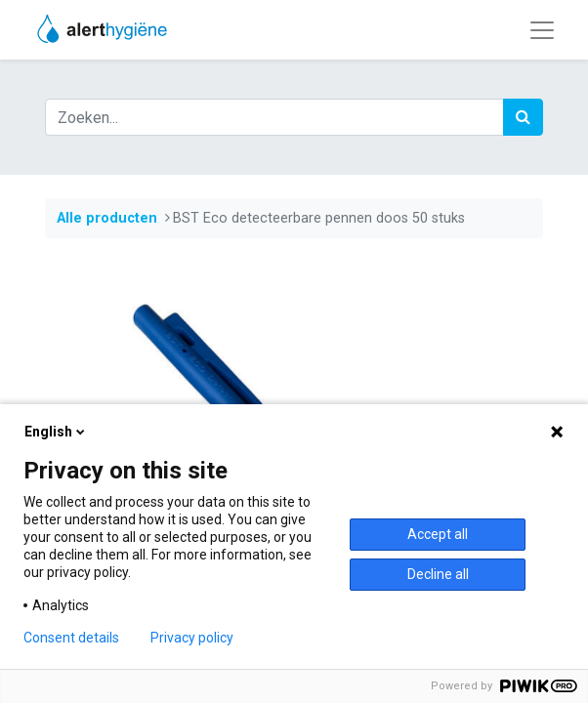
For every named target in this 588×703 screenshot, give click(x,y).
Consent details (71, 638)
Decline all (438, 574)
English (56, 432)
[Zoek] (523, 117)
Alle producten (107, 218)
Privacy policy (192, 638)
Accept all (438, 534)
